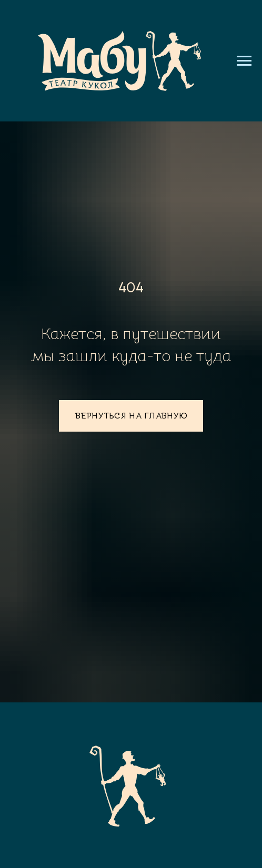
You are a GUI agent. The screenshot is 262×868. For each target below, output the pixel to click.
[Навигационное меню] (244, 61)
